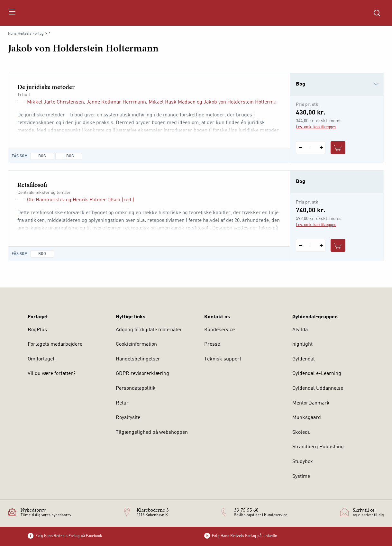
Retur (122, 403)
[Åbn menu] (12, 13)
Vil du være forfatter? (52, 374)
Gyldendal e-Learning (317, 374)
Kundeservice (219, 330)
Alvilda (300, 330)
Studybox (303, 462)
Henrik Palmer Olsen (96, 200)
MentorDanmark (311, 403)
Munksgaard (307, 418)
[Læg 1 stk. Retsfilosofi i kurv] (338, 245)
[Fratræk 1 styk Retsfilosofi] (300, 245)
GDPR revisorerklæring (142, 374)
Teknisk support (223, 359)
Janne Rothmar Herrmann (116, 102)
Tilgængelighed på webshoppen (152, 432)
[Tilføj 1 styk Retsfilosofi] (321, 245)
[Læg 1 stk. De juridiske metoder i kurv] (338, 148)
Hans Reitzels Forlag (26, 34)
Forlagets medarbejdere (55, 344)
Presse (212, 344)
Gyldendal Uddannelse (318, 388)
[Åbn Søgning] (377, 13)
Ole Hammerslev (46, 200)
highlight (302, 344)
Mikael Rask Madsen (172, 102)
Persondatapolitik (136, 388)
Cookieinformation (136, 344)
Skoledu (301, 432)
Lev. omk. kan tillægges (316, 127)
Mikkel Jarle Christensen (55, 102)
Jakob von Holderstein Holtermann (243, 102)
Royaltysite (128, 418)
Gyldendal (304, 359)
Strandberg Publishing (318, 447)
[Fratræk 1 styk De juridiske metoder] (300, 148)
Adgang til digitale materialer (149, 330)
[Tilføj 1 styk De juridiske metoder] (321, 148)
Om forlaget (41, 359)
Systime (301, 477)
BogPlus (37, 330)
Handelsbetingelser (138, 359)
